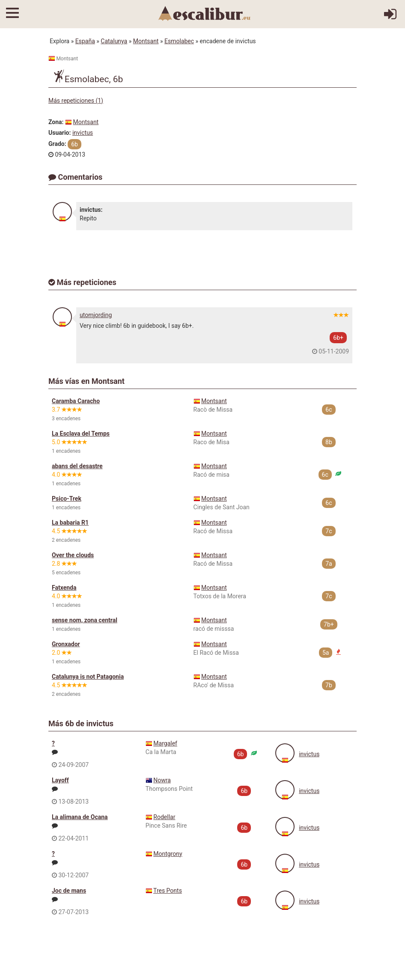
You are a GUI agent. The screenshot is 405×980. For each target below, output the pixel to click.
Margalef (165, 743)
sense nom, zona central (85, 620)
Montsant (146, 41)
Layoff (60, 780)
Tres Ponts (168, 891)
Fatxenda (64, 588)
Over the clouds (73, 555)
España (85, 41)
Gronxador (66, 644)
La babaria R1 (70, 523)
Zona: (56, 122)
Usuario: (60, 133)
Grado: (57, 144)
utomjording (96, 315)
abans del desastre (77, 466)
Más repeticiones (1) (76, 101)
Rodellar (164, 817)
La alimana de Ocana (80, 817)
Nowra (162, 780)
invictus (83, 133)
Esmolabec (179, 41)
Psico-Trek (67, 499)
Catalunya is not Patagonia (88, 677)
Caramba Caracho (76, 401)
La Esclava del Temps (81, 434)
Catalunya (114, 41)
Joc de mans (69, 891)
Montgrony (168, 854)
